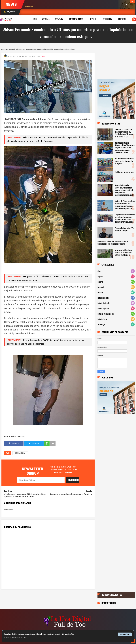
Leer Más (71, 634)
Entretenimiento (103, 298)
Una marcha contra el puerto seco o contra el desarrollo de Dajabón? (125, 161)
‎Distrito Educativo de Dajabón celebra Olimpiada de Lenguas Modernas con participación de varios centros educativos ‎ (125, 148)
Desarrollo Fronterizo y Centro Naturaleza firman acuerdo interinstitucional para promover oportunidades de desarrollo (124, 190)
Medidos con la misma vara (124, 172)
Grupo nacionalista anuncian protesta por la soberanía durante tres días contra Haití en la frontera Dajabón (125, 218)
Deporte (100, 282)
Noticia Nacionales (104, 303)
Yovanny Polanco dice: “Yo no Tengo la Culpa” (124, 230)
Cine (99, 271)
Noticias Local (102, 319)
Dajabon (100, 277)
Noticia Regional (20, 453)
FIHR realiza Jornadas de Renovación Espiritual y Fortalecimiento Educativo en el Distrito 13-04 (124, 133)
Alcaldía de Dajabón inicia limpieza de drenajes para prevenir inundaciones (123, 253)
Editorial (100, 293)
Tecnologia (101, 325)
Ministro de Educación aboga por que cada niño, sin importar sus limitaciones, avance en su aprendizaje (125, 205)
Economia (101, 287)
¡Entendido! (125, 634)
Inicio (34, 19)
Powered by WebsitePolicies (15, 638)
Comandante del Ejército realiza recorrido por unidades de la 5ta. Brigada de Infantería (113, 243)
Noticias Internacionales (106, 314)
